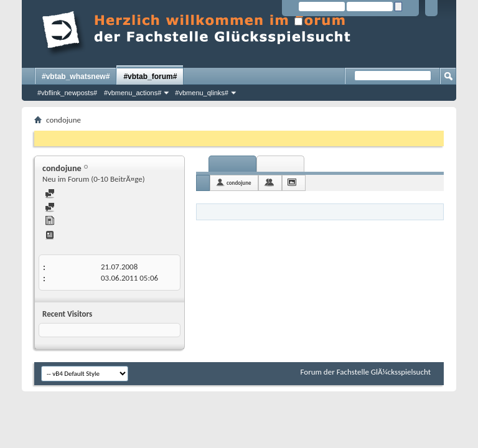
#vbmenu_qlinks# (202, 93)
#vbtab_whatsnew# (76, 77)
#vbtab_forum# (150, 77)
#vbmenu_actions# (133, 93)
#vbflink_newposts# (67, 93)
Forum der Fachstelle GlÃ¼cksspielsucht (366, 372)
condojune (239, 183)
